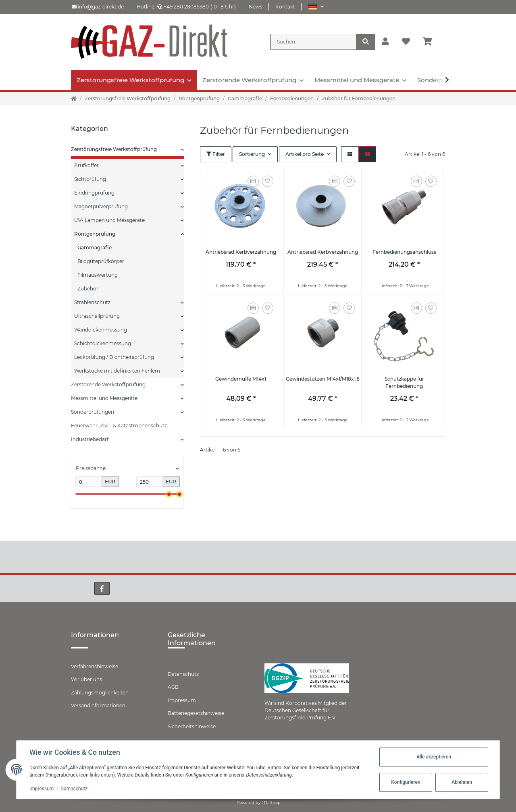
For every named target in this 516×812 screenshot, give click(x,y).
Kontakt (285, 7)
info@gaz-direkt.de (98, 7)
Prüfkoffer (86, 165)
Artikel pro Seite (305, 154)
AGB (173, 687)
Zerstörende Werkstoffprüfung (108, 384)
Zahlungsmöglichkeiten (100, 693)
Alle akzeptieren (434, 757)
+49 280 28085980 (183, 7)
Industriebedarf (90, 439)
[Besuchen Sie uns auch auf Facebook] (102, 588)
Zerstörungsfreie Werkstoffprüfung (114, 149)
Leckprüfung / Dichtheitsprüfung (114, 357)
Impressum (182, 700)
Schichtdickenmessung (103, 343)
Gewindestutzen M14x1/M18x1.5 (323, 379)
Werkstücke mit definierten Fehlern (117, 371)
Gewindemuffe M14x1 (241, 379)
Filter (216, 154)
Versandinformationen (98, 705)
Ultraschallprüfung (97, 316)
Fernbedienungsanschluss (404, 252)
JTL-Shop (271, 803)
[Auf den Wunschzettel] (268, 181)
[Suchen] (313, 42)
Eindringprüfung (94, 193)
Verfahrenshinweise (95, 666)
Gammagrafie (95, 248)
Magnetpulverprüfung (101, 206)
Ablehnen (462, 782)
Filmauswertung (98, 275)
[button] (316, 7)
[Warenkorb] (431, 42)
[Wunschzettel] (406, 42)
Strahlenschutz (92, 302)
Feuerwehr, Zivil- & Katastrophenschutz (119, 426)
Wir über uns (86, 679)
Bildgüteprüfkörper (101, 261)
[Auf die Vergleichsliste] (253, 181)
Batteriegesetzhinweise (196, 713)
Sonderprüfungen (93, 412)
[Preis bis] (149, 482)
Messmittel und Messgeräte (104, 398)
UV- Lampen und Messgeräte (109, 220)
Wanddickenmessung (101, 330)
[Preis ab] (88, 482)
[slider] (169, 494)
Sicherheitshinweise (192, 726)
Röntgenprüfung (95, 234)
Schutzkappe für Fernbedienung (404, 382)
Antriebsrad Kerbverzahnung (241, 252)
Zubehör (88, 289)
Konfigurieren (406, 782)
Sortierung (252, 154)
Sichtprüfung (90, 179)
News (256, 7)
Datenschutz (183, 674)
